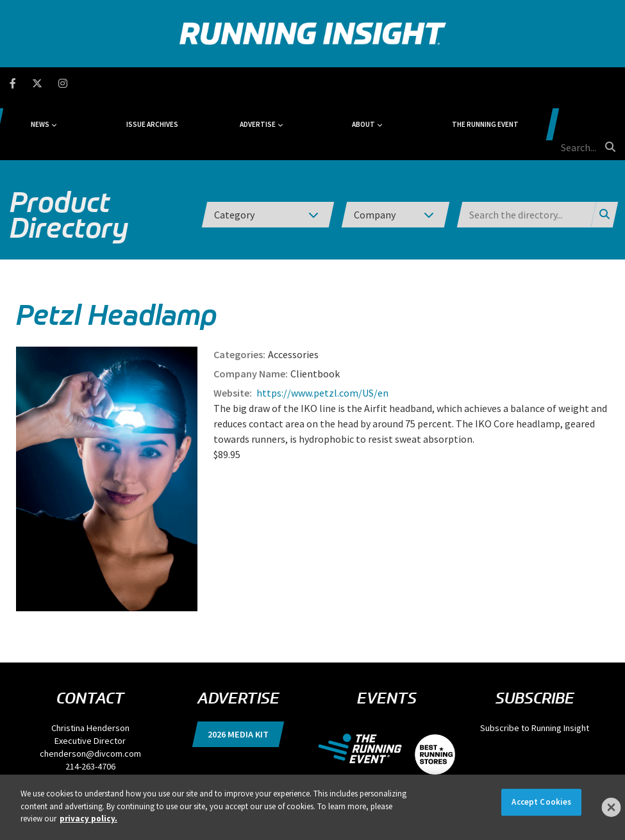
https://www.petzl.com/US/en (321, 332)
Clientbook (315, 313)
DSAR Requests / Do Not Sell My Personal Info (247, 770)
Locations (380, 770)
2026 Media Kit (238, 673)
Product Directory (69, 154)
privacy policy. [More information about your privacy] (88, 819)
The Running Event (463, 83)
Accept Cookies (541, 802)
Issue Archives (215, 83)
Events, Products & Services (443, 770)
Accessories (293, 293)
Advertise (292, 83)
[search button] (608, 83)
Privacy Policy (153, 770)
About (370, 83)
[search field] (557, 83)
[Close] (612, 807)
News (132, 83)
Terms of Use (339, 770)
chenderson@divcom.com (90, 693)
